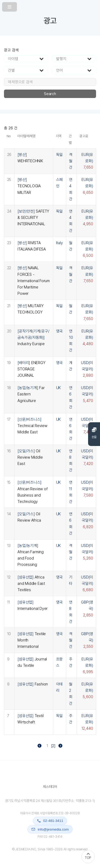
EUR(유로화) (87, 161)
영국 (60, 331)
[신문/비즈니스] (32, 426)
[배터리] (31, 369)
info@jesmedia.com (50, 829)
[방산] (29, 186)
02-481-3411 (50, 821)
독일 (60, 155)
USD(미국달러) (87, 369)
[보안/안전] (33, 218)
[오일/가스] (30, 457)
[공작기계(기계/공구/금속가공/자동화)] (33, 337)
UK (59, 388)
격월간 (71, 161)
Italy (60, 243)
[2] (53, 746)
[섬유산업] (31, 583)
